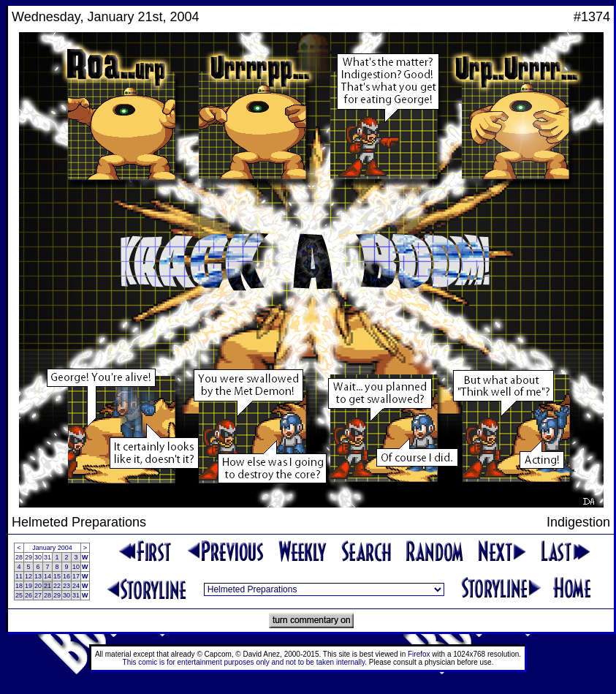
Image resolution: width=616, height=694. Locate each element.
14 (47, 576)
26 (28, 595)
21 (47, 586)
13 (38, 576)
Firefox (419, 654)
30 (38, 557)
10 (76, 567)
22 (57, 586)
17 (76, 576)
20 (38, 586)
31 (47, 557)
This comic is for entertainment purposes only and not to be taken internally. (245, 662)
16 (66, 576)
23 (66, 586)
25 (19, 595)
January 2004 (52, 548)
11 (19, 576)
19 (28, 586)
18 (19, 586)
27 (38, 595)
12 (28, 576)
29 (28, 557)
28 (19, 557)
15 (57, 576)
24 (76, 586)
